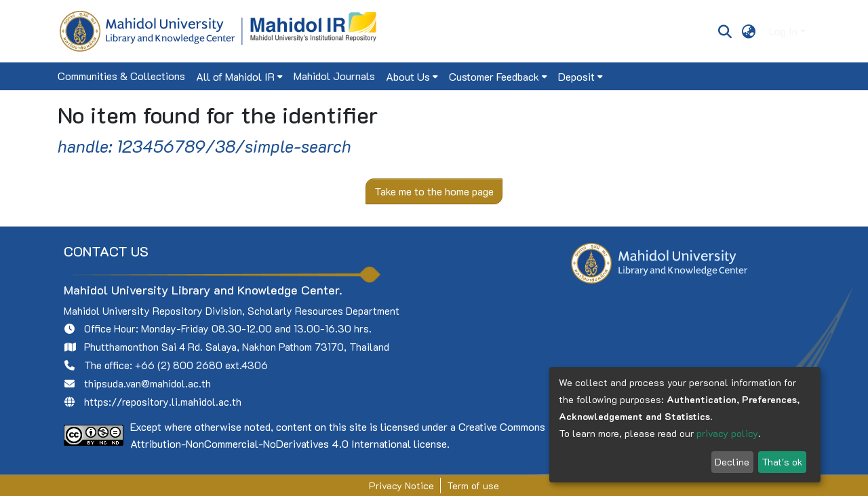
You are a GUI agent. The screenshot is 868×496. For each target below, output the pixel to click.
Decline (732, 462)
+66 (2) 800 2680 (179, 365)
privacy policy (727, 433)
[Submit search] (725, 31)
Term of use (473, 485)
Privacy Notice (401, 485)
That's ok (782, 462)
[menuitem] (749, 31)
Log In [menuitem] (783, 31)
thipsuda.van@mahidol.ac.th (147, 383)
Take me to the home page (434, 191)
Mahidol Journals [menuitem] (334, 76)
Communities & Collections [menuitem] (121, 76)
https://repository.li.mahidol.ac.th (163, 402)
